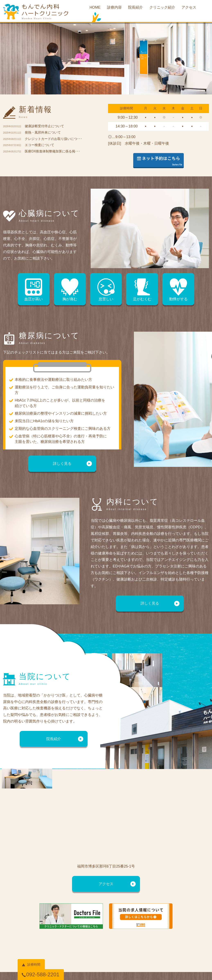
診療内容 (114, 8)
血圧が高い (34, 290)
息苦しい (106, 290)
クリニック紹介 (162, 8)
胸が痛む (70, 290)
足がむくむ (142, 290)
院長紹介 (135, 8)
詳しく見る (62, 464)
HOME (95, 8)
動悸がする (178, 290)
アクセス (189, 8)
